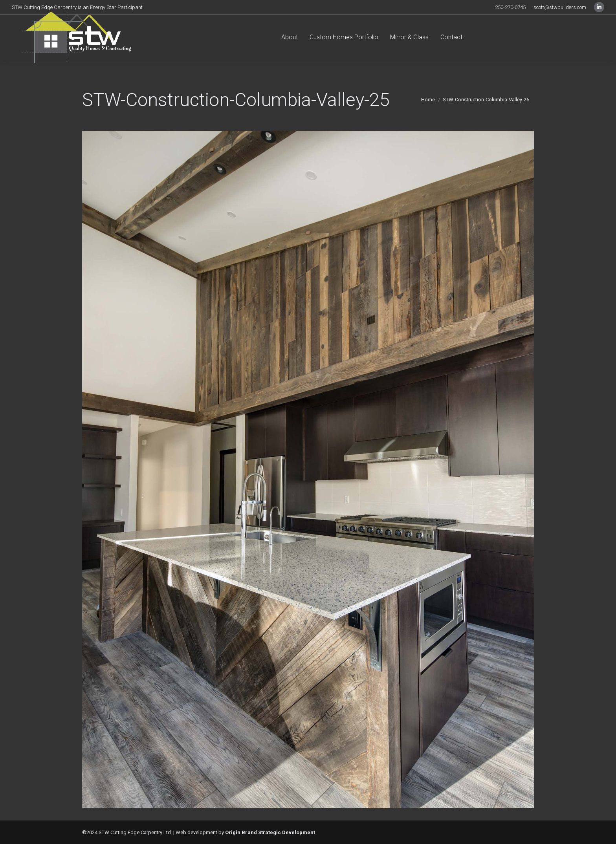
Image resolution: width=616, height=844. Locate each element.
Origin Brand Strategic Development (270, 832)
